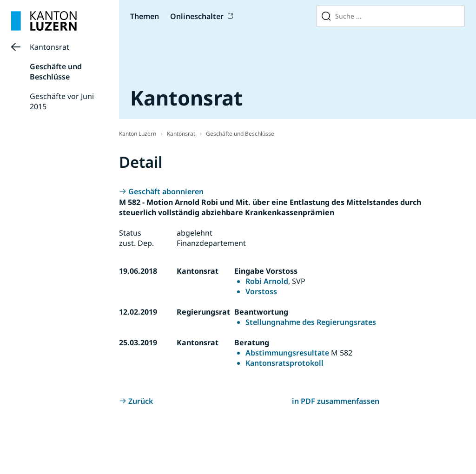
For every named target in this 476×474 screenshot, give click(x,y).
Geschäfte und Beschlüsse (56, 72)
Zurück (141, 401)
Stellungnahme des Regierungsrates (311, 322)
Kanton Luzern (138, 134)
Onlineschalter (197, 16)
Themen (145, 16)
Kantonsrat (50, 47)
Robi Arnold (267, 281)
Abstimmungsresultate (287, 353)
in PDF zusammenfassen (336, 401)
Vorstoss (261, 291)
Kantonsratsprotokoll (284, 363)
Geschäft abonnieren (166, 191)
